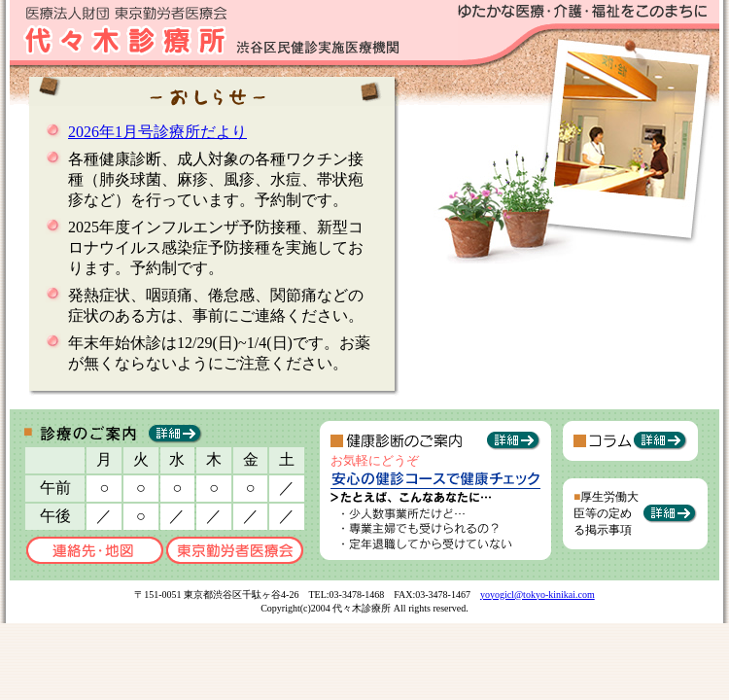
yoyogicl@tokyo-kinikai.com (538, 595)
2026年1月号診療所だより (157, 132)
